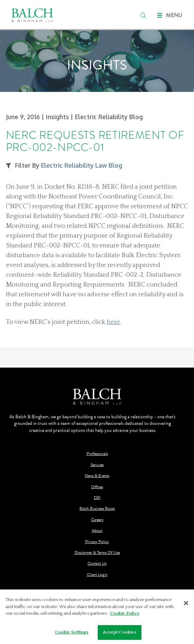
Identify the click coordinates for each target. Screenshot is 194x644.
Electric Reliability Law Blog (82, 165)
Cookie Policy (125, 615)
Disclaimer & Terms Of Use (97, 553)
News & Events (97, 476)
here (113, 322)
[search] (143, 15)
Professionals (97, 454)
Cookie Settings (72, 634)
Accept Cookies (120, 634)
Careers (97, 520)
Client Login (97, 575)
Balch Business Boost (97, 509)
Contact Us (97, 563)
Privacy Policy (97, 542)
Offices (97, 487)
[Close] (186, 605)
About (97, 531)
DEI (97, 498)
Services (97, 465)
